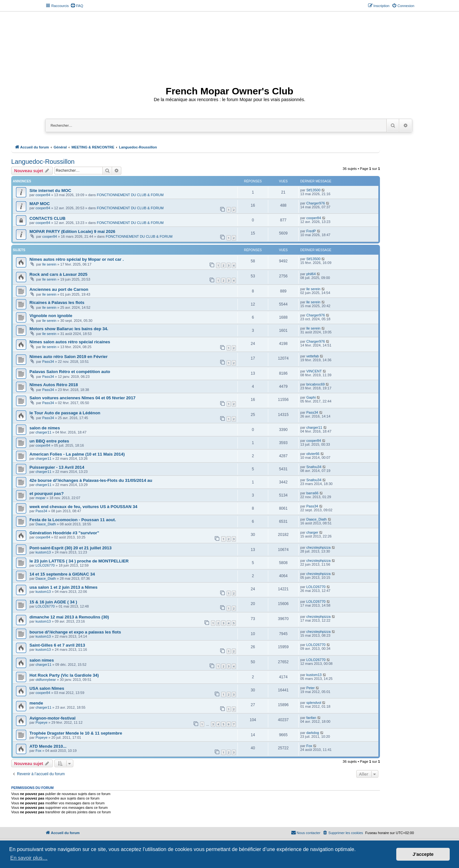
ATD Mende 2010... (48, 746)
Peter (310, 688)
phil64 (311, 274)
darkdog (313, 733)
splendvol (314, 703)
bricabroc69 (315, 384)
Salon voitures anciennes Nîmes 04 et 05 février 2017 (82, 398)
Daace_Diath (46, 524)
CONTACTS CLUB (48, 218)
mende (36, 703)
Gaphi (311, 397)
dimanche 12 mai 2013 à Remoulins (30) (69, 617)
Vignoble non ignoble (51, 316)
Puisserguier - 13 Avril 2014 (57, 467)
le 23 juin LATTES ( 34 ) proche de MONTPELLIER (79, 561)
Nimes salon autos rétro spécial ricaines (70, 342)
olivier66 (313, 454)
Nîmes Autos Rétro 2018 (54, 385)
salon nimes (42, 660)
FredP (311, 231)
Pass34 (48, 362)
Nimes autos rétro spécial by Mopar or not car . (77, 259)
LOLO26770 (45, 565)
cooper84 (43, 195)
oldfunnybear (46, 680)
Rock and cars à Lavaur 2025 (58, 274)
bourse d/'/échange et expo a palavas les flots (75, 632)
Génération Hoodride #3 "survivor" (64, 533)
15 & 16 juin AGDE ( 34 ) (53, 602)
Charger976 (316, 203)
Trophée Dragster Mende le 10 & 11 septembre (76, 733)
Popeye (41, 722)
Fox (38, 751)
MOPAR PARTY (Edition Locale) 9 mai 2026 (72, 231)
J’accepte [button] (423, 854)
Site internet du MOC (50, 191)
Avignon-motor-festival (52, 718)
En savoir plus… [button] (29, 858)
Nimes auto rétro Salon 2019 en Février (68, 357)
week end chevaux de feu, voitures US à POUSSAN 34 (83, 507)
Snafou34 (314, 467)
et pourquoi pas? (47, 494)
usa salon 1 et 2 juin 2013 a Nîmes (64, 587)
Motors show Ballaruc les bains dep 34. (69, 329)
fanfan (311, 718)
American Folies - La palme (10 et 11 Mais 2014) (77, 454)
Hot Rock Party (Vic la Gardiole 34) (64, 675)
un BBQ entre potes (49, 441)
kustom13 (43, 552)
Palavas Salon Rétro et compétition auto (70, 372)
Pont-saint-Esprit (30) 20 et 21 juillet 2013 (71, 548)
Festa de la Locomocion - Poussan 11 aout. (73, 520)
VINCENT (314, 371)
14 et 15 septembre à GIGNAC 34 (62, 574)
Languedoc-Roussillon (43, 162)
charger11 (44, 432)
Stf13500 (313, 190)
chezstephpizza (318, 547)
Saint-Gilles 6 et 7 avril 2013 (57, 645)
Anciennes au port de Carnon (59, 289)
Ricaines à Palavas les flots (57, 303)
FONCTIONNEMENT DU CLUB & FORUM (130, 195)
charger (312, 532)
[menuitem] (77, 6)
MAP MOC (40, 204)
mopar (40, 498)
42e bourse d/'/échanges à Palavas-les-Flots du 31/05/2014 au (91, 480)
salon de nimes (45, 428)
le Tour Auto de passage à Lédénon (65, 413)
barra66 (312, 493)
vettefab (313, 356)
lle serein (49, 264)
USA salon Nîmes (47, 688)
